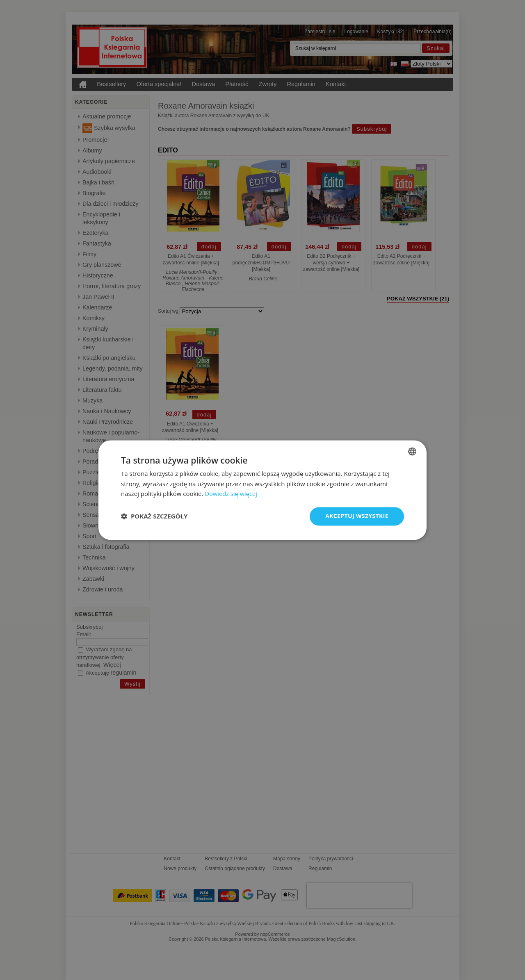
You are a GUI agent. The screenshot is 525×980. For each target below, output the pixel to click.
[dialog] (262, 490)
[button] (154, 516)
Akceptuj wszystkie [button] (357, 516)
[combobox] (412, 451)
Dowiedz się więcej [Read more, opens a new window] (231, 494)
